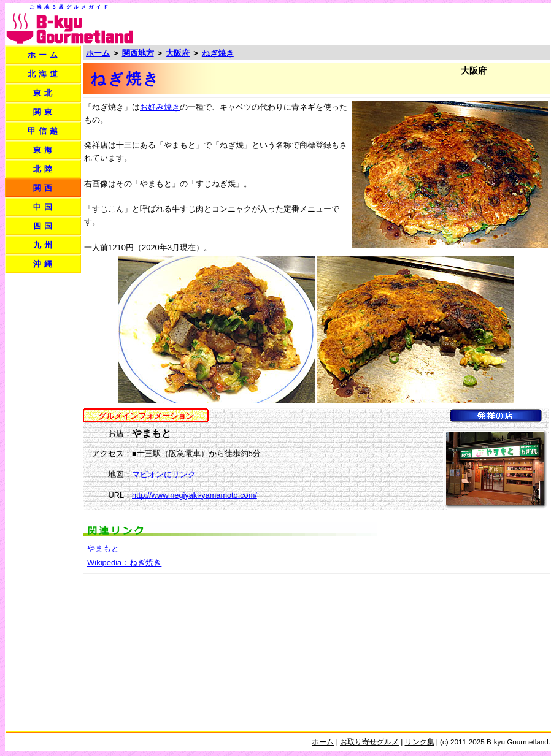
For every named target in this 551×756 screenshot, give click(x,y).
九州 (44, 245)
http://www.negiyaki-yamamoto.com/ (195, 495)
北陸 (44, 169)
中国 (44, 207)
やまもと (103, 548)
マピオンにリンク (164, 474)
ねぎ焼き (218, 53)
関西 (44, 188)
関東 (44, 112)
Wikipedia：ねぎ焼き (124, 563)
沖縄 (44, 264)
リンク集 (420, 742)
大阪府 (178, 53)
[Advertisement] (43, 459)
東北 (44, 93)
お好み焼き (160, 107)
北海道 (44, 74)
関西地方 (138, 53)
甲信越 (44, 131)
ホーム (44, 55)
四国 (44, 226)
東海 (44, 150)
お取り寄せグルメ (369, 742)
